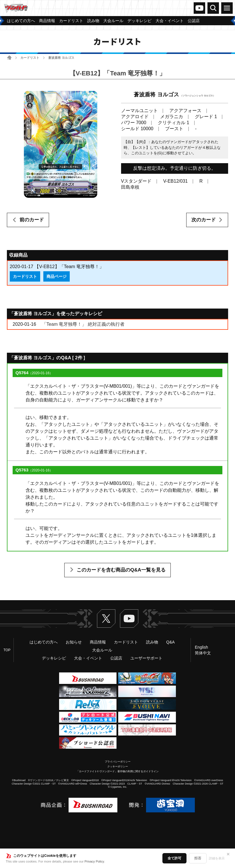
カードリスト (30, 58)
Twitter (106, 619)
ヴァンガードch (199, 8)
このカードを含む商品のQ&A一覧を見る (121, 570)
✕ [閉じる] (228, 854)
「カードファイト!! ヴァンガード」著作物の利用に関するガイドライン (117, 771)
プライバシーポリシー (118, 762)
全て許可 (174, 858)
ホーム (9, 57)
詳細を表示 (217, 858)
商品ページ (57, 276)
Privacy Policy (94, 861)
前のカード (32, 220)
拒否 (198, 858)
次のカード (204, 220)
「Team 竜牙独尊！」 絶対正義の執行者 (83, 324)
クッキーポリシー (118, 766)
